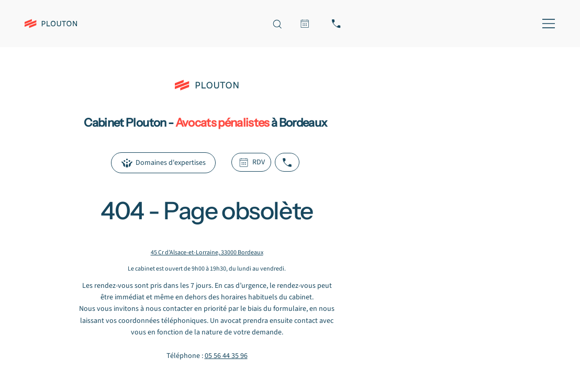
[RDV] (305, 24)
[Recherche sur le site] (277, 24)
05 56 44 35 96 (226, 356)
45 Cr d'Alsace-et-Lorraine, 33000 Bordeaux (207, 253)
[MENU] (547, 24)
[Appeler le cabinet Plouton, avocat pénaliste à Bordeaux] (336, 24)
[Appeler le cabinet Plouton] (287, 162)
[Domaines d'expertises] (163, 163)
